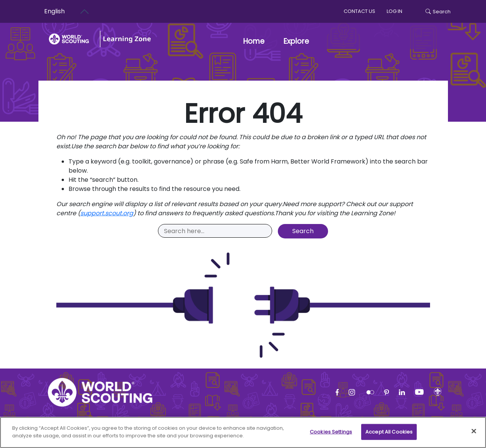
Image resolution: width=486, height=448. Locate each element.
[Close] (474, 435)
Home (254, 41)
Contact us (359, 11)
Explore (296, 41)
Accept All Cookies (389, 436)
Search (438, 12)
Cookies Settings (331, 436)
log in (394, 11)
